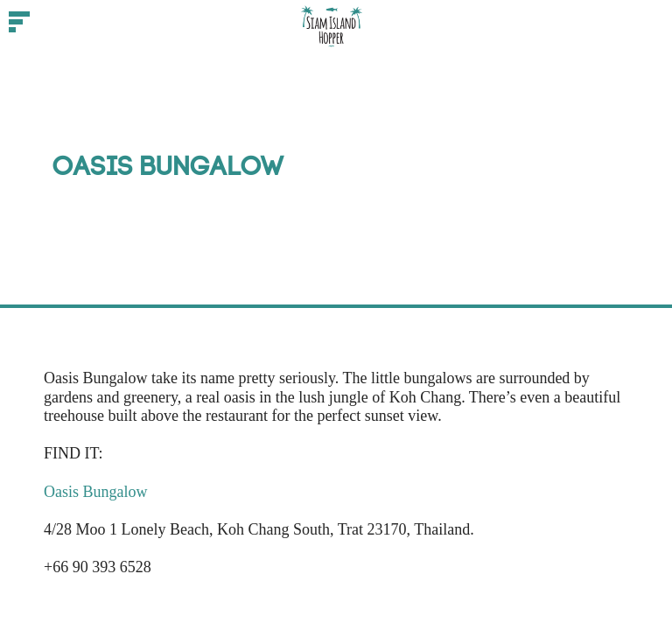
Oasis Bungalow (96, 492)
